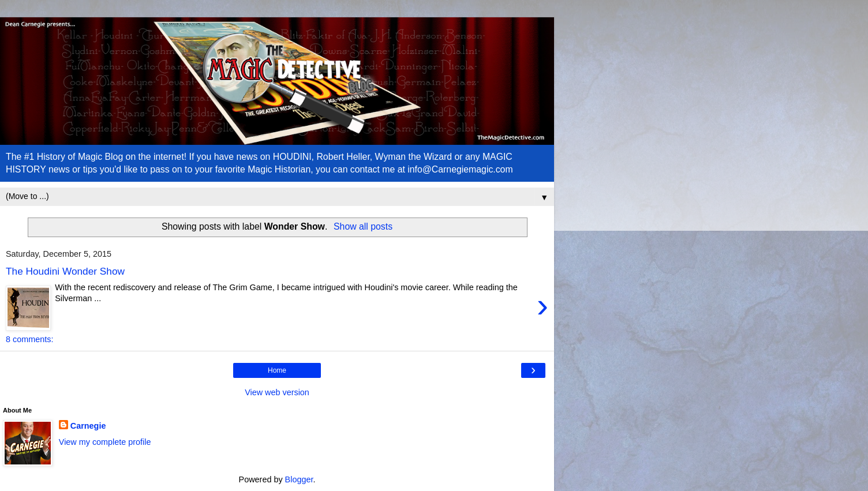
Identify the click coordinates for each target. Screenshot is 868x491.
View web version (277, 392)
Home (277, 370)
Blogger (299, 479)
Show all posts (363, 226)
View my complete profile (105, 442)
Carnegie (88, 426)
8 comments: (29, 339)
